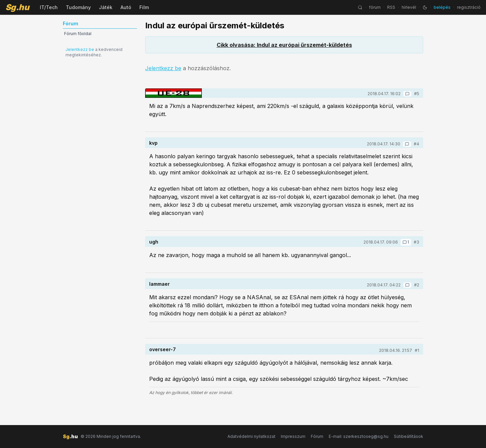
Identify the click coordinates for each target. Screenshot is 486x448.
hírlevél (409, 7)
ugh (154, 242)
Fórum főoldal (78, 34)
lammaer (159, 284)
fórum (375, 7)
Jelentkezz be (80, 49)
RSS (391, 7)
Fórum (317, 436)
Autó (126, 7)
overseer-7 (163, 349)
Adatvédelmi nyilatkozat (251, 436)
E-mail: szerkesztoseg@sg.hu (359, 436)
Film (144, 7)
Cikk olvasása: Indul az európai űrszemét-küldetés (284, 45)
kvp (153, 143)
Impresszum (293, 436)
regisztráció (469, 7)
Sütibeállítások (409, 436)
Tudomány (78, 7)
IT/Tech (49, 7)
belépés (442, 7)
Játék (106, 7)
